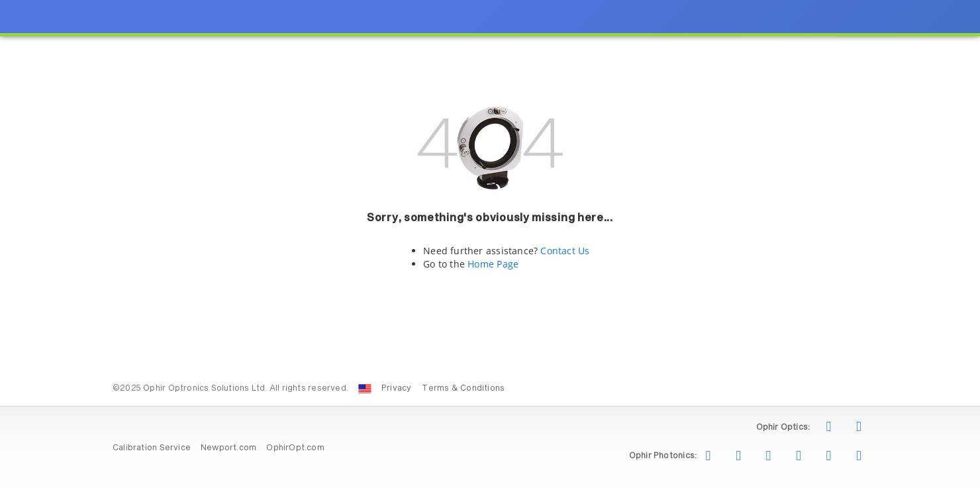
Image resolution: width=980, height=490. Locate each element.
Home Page (493, 264)
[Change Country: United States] (365, 389)
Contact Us (565, 251)
